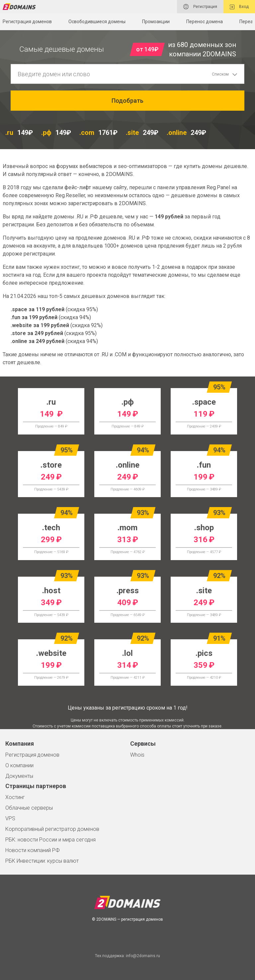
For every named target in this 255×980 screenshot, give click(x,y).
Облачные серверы (29, 808)
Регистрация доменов (32, 755)
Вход (239, 7)
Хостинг (15, 797)
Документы (19, 776)
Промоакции (156, 22)
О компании (19, 765)
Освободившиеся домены (97, 22)
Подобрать (127, 101)
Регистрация (200, 7)
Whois (137, 755)
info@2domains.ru (143, 956)
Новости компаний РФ (33, 850)
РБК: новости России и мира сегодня (50, 840)
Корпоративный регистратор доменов (52, 829)
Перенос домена (205, 22)
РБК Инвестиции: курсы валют (42, 861)
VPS (10, 818)
